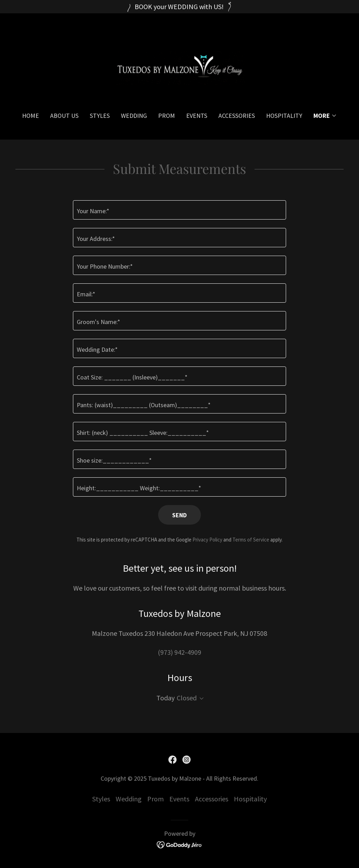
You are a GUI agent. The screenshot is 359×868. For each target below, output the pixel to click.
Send (179, 515)
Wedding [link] (134, 116)
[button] (325, 116)
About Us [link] (64, 116)
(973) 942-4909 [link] (179, 652)
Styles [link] (100, 116)
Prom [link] (167, 116)
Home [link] (31, 116)
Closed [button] (187, 698)
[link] (179, 67)
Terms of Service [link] (251, 540)
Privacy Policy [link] (207, 540)
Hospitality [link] (284, 116)
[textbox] (179, 210)
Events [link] (197, 116)
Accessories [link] (237, 116)
